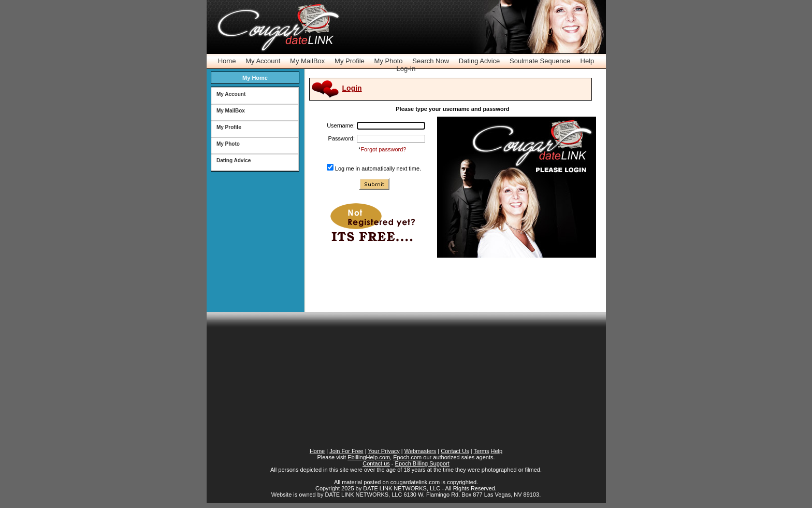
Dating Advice (480, 61)
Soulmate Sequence (540, 61)
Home (227, 61)
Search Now (431, 61)
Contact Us (455, 451)
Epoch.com (407, 457)
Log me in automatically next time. (378, 168)
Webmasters (421, 451)
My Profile (350, 61)
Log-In (406, 69)
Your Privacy (383, 451)
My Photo (389, 61)
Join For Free (346, 451)
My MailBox (307, 61)
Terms (481, 451)
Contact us (376, 463)
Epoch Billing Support (422, 463)
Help (588, 61)
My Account (263, 61)
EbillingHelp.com (369, 457)
